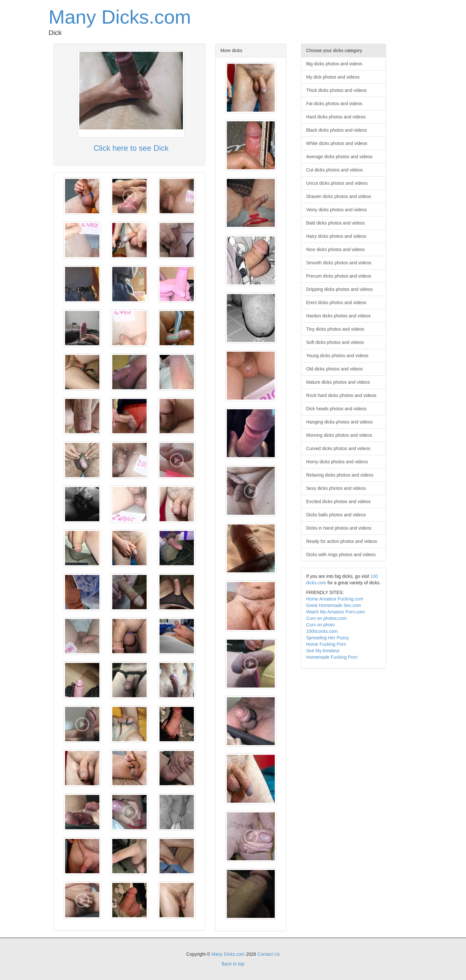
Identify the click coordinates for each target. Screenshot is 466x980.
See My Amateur (323, 651)
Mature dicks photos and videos (338, 382)
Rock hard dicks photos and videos (341, 395)
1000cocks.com (322, 631)
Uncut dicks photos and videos (337, 183)
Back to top (233, 964)
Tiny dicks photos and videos (335, 329)
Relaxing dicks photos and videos (340, 475)
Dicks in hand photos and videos (339, 528)
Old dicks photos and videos (334, 369)
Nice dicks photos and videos (335, 249)
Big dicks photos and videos (334, 64)
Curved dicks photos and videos (338, 448)
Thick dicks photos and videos (336, 90)
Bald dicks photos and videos (335, 223)
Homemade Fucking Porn (332, 657)
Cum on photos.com (326, 618)
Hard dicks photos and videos (336, 117)
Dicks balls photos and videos (336, 515)
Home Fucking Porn (326, 644)
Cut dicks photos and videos (334, 170)
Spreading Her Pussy (327, 638)
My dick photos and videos (333, 77)
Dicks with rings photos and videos (341, 555)
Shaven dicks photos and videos (339, 196)
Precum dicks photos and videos (339, 276)
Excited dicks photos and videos (338, 501)
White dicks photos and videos (337, 143)
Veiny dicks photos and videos (337, 210)
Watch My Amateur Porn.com (336, 612)
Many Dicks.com (120, 17)
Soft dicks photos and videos (335, 342)
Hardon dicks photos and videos (338, 316)
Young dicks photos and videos (337, 356)
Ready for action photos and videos (342, 541)
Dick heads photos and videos (336, 409)
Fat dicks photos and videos (334, 104)
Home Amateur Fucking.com (335, 599)
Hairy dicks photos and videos (336, 236)
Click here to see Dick (131, 148)
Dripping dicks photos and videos (339, 289)
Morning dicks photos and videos (339, 435)
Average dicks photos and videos (339, 157)
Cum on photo (320, 625)
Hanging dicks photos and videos (339, 422)
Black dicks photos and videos (337, 130)
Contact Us (268, 954)
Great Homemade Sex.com (334, 605)
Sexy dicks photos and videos (336, 488)
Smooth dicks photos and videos (339, 263)
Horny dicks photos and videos (337, 462)
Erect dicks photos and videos (336, 303)
